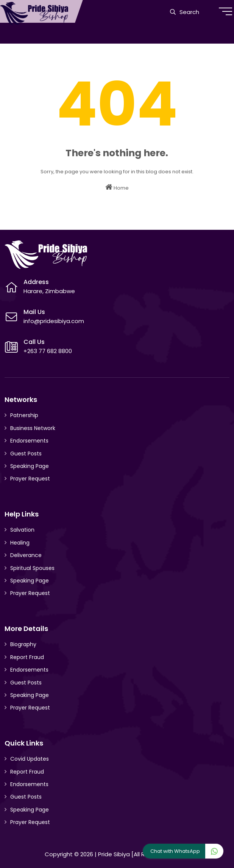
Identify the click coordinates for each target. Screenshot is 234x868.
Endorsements (29, 441)
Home (117, 187)
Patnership (24, 415)
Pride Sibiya (114, 854)
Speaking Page (30, 466)
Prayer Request (30, 479)
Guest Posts (26, 454)
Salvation (22, 530)
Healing (20, 543)
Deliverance (26, 555)
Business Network (33, 428)
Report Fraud (27, 657)
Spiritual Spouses (32, 568)
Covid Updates (30, 759)
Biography (23, 644)
